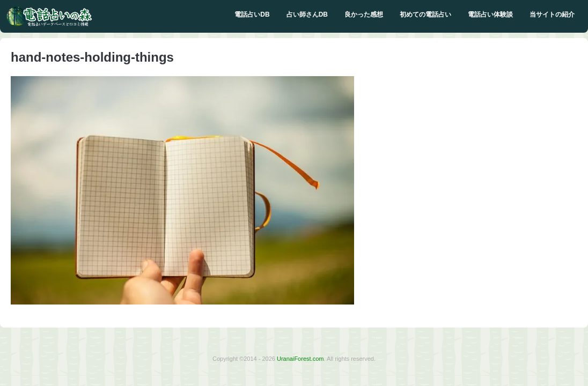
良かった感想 (364, 14)
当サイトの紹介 (552, 14)
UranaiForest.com (300, 359)
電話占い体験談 (490, 14)
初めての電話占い (425, 14)
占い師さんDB (307, 14)
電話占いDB (252, 14)
